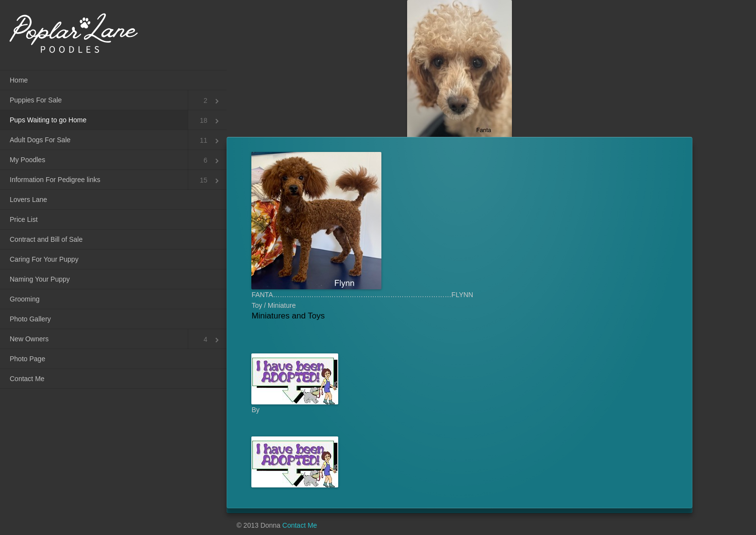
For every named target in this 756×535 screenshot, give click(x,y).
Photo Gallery (30, 319)
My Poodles (27, 160)
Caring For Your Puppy (44, 259)
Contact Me (27, 379)
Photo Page (27, 359)
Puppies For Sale (36, 100)
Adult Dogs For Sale (40, 140)
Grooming (25, 299)
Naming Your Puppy (40, 279)
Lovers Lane (28, 200)
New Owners (29, 339)
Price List (24, 219)
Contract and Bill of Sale (46, 239)
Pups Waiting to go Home (48, 120)
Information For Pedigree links (55, 180)
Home (19, 80)
